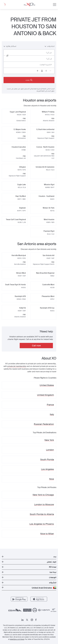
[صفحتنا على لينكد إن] (22, 620)
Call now (36, 346)
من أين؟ (49, 53)
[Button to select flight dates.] (29, 65)
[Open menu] (55, 5)
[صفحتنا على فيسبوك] (36, 620)
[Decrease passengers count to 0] (50, 71)
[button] (29, 557)
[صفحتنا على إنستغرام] (32, 620)
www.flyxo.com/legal (17, 639)
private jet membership (17, 366)
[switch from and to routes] (7, 56)
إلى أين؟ (49, 59)
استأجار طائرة (10, 46)
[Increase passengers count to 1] (38, 71)
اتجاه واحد (50, 46)
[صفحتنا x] (27, 620)
